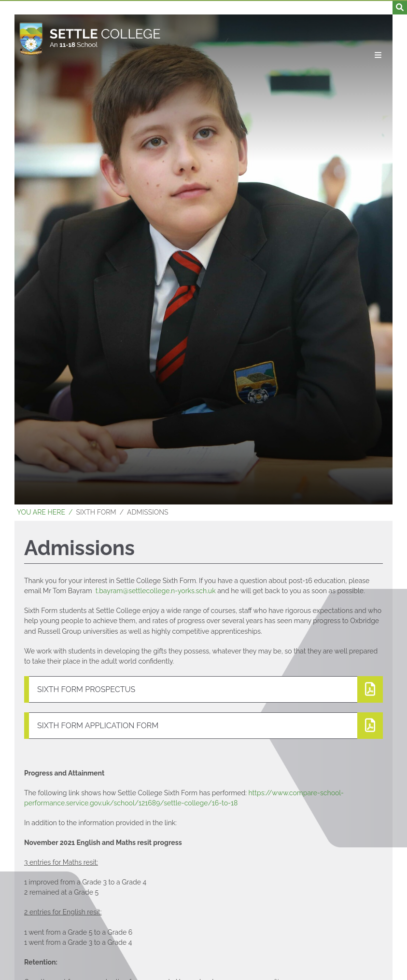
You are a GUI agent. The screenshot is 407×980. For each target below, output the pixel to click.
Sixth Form (96, 512)
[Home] (90, 39)
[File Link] (203, 689)
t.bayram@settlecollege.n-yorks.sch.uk (156, 591)
